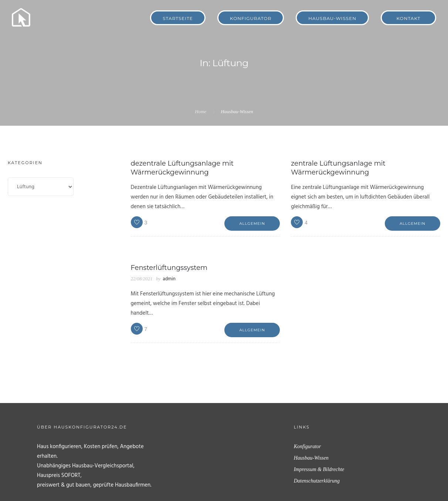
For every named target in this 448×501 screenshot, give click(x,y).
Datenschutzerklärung (317, 481)
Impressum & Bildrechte (319, 469)
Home (201, 111)
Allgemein (252, 224)
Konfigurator (251, 18)
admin (169, 279)
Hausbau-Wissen (332, 18)
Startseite (178, 18)
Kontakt (409, 18)
